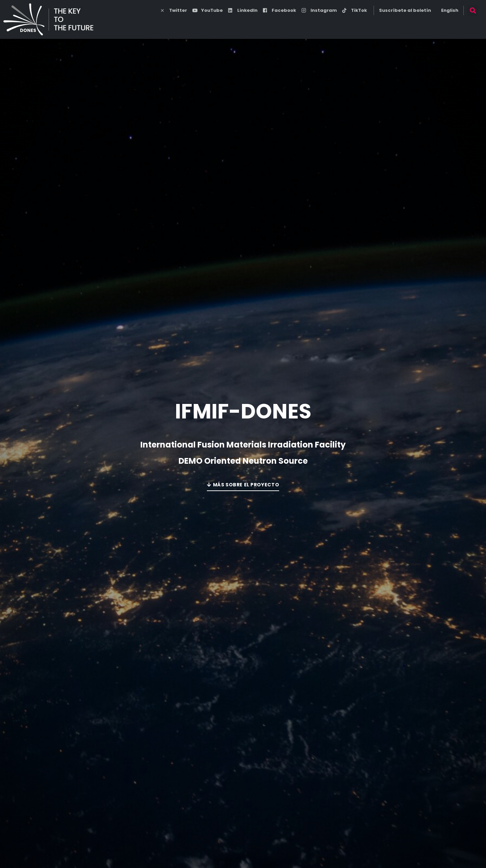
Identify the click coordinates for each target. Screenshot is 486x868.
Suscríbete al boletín (405, 10)
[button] (473, 11)
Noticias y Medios (356, 25)
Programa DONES (247, 25)
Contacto (458, 25)
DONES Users (413, 25)
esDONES (301, 25)
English (450, 10)
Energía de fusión (180, 25)
